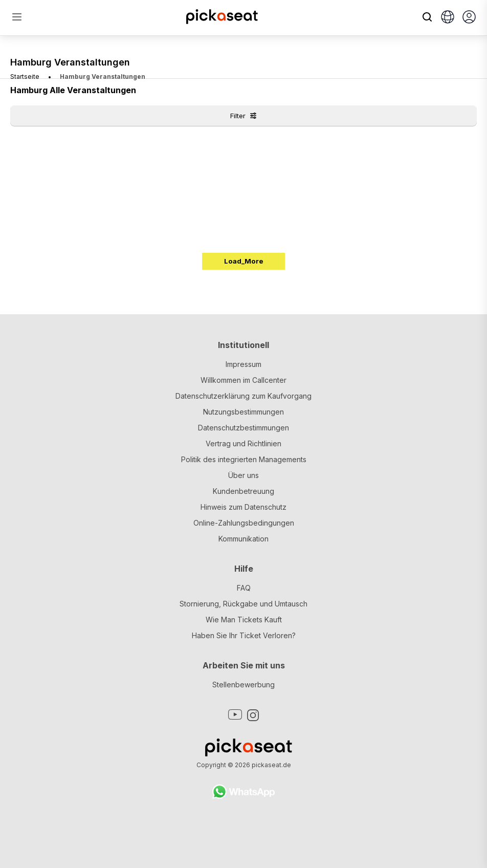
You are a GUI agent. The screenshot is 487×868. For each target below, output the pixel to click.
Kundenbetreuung (243, 491)
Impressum (243, 364)
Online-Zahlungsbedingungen (244, 523)
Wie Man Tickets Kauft (244, 620)
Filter (244, 116)
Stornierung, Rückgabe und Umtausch (243, 604)
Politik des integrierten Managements (244, 459)
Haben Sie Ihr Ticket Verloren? (244, 635)
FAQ (244, 588)
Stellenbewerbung (243, 685)
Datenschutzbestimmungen (243, 428)
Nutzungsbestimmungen (243, 412)
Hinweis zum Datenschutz (243, 507)
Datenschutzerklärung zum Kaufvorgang (243, 396)
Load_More (244, 261)
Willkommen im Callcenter (243, 380)
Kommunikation (243, 539)
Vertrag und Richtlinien (243, 443)
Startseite (25, 77)
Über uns (243, 475)
